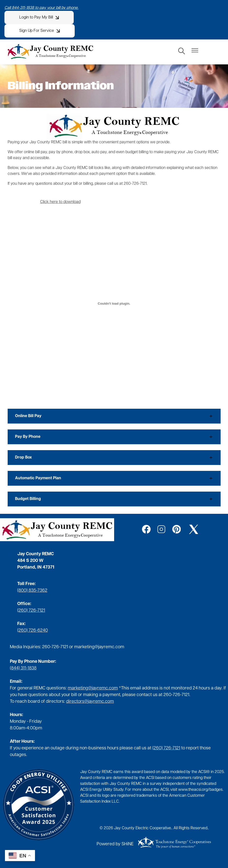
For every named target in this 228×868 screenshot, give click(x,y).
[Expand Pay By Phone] (114, 437)
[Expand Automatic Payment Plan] (114, 478)
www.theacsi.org (193, 790)
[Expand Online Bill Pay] (114, 416)
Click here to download (60, 202)
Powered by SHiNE (115, 844)
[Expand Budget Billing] (114, 499)
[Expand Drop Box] (114, 458)
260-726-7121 (55, 647)
